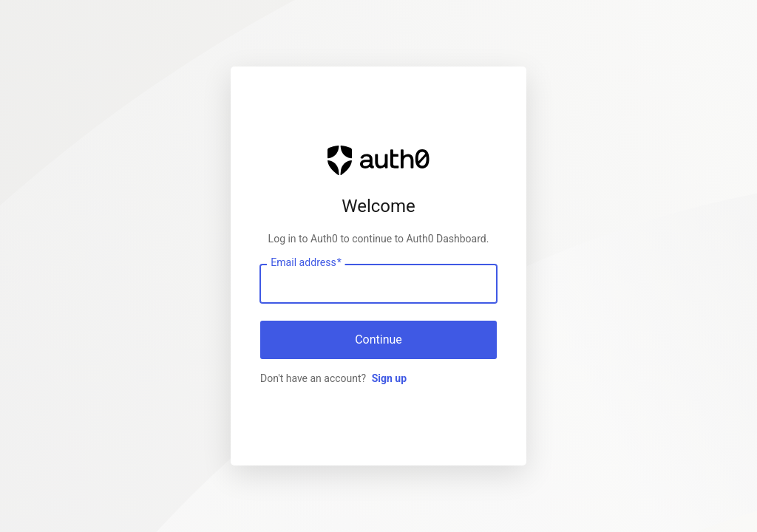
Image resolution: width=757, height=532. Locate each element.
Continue (378, 340)
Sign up (389, 378)
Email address (306, 263)
